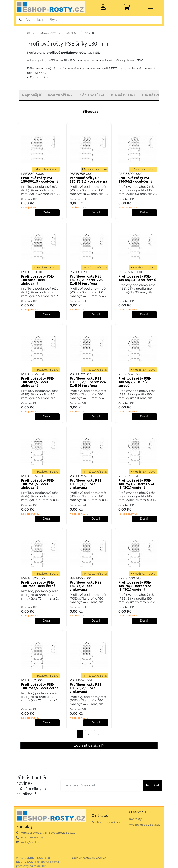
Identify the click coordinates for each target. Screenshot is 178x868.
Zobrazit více (38, 77)
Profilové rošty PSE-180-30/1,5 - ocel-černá (40, 180)
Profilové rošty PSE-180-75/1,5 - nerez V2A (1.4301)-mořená (136, 484)
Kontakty (135, 819)
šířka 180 (90, 33)
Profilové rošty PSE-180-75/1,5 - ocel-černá (88, 180)
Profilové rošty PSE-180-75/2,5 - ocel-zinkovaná (86, 688)
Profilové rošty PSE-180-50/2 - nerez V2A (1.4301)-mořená (86, 280)
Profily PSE (70, 33)
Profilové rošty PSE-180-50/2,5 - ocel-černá (137, 278)
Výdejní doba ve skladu (145, 825)
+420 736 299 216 (32, 837)
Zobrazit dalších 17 (89, 745)
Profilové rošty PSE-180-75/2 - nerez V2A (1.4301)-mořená (135, 586)
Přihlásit (153, 785)
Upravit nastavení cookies (89, 858)
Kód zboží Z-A (92, 95)
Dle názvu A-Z (123, 95)
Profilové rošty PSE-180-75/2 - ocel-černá (38, 584)
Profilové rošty (47, 33)
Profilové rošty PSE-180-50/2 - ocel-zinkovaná (38, 280)
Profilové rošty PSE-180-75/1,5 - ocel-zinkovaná (38, 484)
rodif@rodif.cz (30, 842)
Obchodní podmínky (106, 822)
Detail (47, 212)
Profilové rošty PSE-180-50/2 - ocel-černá (135, 180)
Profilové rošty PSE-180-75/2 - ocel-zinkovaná (86, 586)
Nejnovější (32, 95)
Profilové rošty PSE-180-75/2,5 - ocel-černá (40, 686)
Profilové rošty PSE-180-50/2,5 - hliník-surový (135, 382)
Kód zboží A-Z (60, 95)
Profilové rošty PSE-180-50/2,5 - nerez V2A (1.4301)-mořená (88, 382)
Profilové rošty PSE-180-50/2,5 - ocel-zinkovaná (38, 382)
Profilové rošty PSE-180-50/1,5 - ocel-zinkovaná (86, 484)
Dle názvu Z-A (154, 95)
